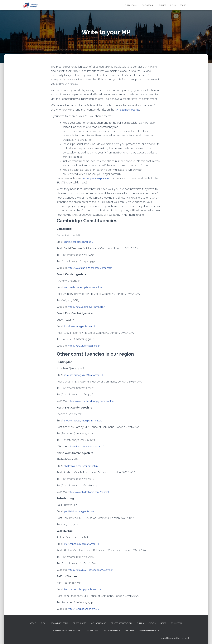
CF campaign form (59, 623)
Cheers (140, 623)
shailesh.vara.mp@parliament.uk (83, 465)
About (184, 5)
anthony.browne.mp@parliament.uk (85, 287)
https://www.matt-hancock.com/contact (93, 569)
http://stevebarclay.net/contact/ (88, 446)
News (173, 5)
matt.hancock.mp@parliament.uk (83, 543)
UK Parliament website (129, 110)
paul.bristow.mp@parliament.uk (83, 511)
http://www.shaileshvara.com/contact (91, 491)
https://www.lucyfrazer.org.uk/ (86, 345)
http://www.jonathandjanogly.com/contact (94, 401)
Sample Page (177, 623)
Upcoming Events (112, 630)
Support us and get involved (67, 630)
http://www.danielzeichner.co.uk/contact (93, 268)
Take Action (148, 5)
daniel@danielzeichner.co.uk (81, 242)
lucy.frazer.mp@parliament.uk (81, 326)
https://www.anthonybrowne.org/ (89, 306)
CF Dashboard (80, 623)
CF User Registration (121, 623)
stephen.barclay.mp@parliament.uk (85, 420)
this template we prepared (98, 178)
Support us (131, 5)
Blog (43, 623)
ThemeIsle (185, 637)
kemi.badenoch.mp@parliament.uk (85, 589)
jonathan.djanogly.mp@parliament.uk (86, 375)
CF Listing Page (99, 623)
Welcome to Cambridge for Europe (142, 630)
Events (162, 5)
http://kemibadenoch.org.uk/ (85, 608)
